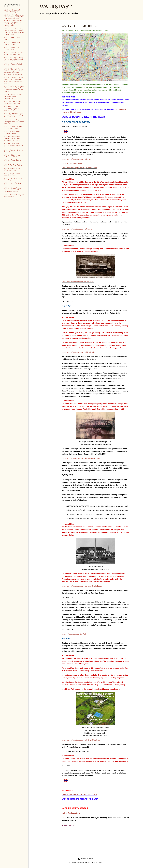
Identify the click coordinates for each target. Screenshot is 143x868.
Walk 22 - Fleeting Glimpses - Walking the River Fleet (14, 53)
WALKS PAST (56, 7)
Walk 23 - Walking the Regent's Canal (11, 48)
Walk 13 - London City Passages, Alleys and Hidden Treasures (14, 122)
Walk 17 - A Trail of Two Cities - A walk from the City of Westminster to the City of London (14, 89)
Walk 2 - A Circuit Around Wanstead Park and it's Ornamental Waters (13, 190)
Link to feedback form (71, 813)
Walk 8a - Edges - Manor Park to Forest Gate (13, 156)
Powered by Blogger (86, 859)
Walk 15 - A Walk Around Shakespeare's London (12, 102)
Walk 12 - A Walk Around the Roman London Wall (14, 128)
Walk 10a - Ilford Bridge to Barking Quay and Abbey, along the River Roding (13, 138)
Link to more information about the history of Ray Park (81, 740)
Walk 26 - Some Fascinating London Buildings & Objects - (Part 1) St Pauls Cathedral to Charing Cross (14, 32)
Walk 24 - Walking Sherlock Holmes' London (13, 43)
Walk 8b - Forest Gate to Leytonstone (13, 161)
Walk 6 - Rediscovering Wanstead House (12, 169)
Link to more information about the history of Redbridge (81, 458)
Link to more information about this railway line (78, 282)
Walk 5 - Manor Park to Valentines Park (12, 174)
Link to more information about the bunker (76, 159)
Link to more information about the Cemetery (77, 229)
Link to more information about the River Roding (79, 352)
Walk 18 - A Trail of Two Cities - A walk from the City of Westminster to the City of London (14, 80)
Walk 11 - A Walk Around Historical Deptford (12, 133)
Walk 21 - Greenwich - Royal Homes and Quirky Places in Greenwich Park (14, 59)
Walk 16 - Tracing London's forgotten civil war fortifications (13, 96)
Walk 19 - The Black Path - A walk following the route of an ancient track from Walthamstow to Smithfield (14, 72)
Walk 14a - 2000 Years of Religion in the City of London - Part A (12, 108)
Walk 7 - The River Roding (13, 165)
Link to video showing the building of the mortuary (79, 168)
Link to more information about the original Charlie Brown (82, 586)
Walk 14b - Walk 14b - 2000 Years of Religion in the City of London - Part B (13, 115)
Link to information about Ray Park (74, 634)
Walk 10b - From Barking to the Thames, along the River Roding (14, 145)
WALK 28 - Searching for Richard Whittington (13, 11)
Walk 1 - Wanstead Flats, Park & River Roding (14, 196)
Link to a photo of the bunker (72, 163)
